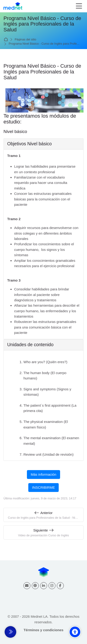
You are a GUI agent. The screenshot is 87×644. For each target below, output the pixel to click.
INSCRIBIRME (43, 487)
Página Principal (7, 39)
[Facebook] (60, 586)
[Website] (35, 586)
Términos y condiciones (44, 630)
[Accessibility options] (75, 632)
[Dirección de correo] (27, 586)
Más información (43, 474)
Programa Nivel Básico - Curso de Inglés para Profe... (44, 44)
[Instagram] (52, 586)
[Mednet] (13, 6)
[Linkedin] (44, 586)
